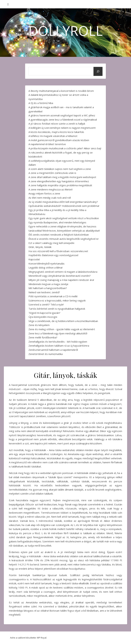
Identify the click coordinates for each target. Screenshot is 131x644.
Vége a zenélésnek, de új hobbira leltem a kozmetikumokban (63, 321)
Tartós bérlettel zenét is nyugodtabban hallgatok (57, 309)
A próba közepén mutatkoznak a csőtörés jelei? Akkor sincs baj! (65, 148)
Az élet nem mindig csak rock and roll (50, 198)
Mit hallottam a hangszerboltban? (48, 288)
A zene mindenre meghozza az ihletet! (51, 189)
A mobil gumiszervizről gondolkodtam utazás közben (59, 140)
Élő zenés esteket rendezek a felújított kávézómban (59, 235)
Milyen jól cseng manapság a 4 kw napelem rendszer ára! (61, 280)
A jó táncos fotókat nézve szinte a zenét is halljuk (57, 124)
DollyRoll (65, 31)
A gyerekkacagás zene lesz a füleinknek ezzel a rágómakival (63, 120)
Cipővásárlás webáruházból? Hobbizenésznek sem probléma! (64, 206)
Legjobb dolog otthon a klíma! (45, 267)
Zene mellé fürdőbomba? (43, 337)
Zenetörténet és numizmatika (46, 354)
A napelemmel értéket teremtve (47, 144)
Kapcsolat (34, 259)
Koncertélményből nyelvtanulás (46, 263)
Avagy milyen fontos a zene (44, 193)
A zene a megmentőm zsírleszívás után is (52, 173)
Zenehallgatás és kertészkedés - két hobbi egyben (58, 342)
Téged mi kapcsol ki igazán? (44, 313)
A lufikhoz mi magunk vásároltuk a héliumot (53, 136)
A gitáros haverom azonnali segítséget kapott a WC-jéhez (62, 115)
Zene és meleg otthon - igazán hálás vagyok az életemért (62, 329)
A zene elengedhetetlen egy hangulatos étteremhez (59, 181)
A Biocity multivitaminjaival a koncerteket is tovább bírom (61, 91)
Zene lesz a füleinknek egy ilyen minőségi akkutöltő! (58, 333)
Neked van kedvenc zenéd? (44, 292)
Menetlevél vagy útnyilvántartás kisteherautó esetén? (60, 276)
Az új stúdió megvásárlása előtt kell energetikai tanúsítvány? (63, 202)
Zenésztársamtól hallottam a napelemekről (53, 350)
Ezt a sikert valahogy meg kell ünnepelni (51, 243)
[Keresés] (98, 71)
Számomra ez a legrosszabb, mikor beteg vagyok (57, 300)
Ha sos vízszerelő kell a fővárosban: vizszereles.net (58, 251)
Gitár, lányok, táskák (40, 247)
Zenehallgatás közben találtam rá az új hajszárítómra (59, 346)
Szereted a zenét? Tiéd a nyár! (46, 304)
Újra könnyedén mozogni (43, 317)
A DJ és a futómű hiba (41, 103)
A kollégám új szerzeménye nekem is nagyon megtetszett (62, 128)
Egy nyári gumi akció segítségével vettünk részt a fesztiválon (64, 218)
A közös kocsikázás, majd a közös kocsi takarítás (56, 132)
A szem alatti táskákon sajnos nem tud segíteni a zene (60, 169)
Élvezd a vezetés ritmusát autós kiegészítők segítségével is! (63, 239)
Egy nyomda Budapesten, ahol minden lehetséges (57, 222)
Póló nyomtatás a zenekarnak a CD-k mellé (53, 296)
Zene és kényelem (39, 325)
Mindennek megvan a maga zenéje (48, 284)
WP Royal (42, 638)
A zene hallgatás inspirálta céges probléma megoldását (60, 185)
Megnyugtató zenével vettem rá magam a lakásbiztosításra (63, 272)
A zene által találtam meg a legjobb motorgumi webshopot (62, 177)
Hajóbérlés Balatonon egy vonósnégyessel (53, 255)
